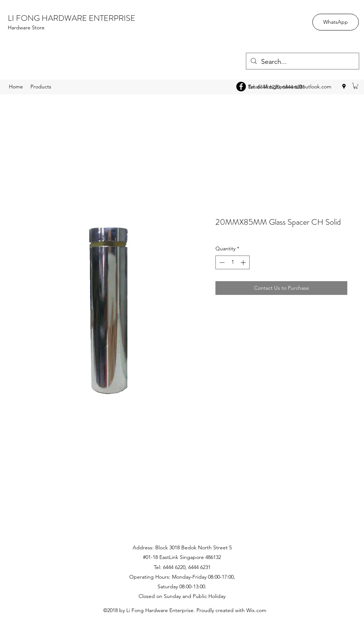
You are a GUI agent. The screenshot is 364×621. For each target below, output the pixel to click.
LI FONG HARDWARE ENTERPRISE (71, 18)
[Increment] (244, 262)
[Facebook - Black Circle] (241, 87)
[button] (356, 86)
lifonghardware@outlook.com (297, 87)
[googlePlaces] (344, 87)
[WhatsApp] (336, 22)
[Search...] (302, 62)
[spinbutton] (233, 262)
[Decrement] (221, 262)
